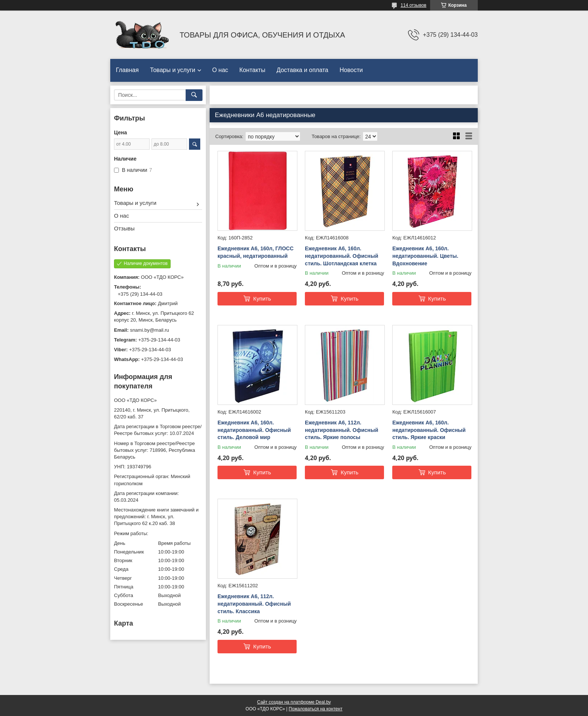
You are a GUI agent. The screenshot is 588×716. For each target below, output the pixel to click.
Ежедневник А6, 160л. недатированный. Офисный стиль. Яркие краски (429, 430)
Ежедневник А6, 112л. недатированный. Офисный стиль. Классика (254, 604)
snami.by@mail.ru (150, 330)
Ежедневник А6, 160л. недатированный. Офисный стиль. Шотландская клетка (342, 256)
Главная (127, 70)
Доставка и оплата (302, 70)
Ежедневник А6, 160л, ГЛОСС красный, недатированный (256, 252)
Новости (351, 70)
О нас (220, 70)
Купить (262, 299)
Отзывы (124, 228)
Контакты (252, 70)
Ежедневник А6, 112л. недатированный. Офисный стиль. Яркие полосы (342, 430)
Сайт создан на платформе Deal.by (294, 702)
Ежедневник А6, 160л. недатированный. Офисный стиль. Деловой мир (254, 430)
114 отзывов (413, 5)
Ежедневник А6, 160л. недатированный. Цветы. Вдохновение (425, 256)
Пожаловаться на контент (316, 709)
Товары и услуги (173, 70)
